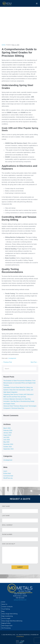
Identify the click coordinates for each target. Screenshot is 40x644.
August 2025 (7, 435)
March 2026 (7, 428)
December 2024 (8, 444)
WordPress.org (8, 478)
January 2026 (8, 433)
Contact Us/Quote (7, 607)
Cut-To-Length (6, 619)
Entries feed (7, 473)
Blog (3, 611)
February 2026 (8, 430)
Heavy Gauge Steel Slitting (10, 614)
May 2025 (6, 442)
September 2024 (8, 449)
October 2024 (8, 447)
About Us (4, 604)
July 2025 (6, 437)
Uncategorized (12, 358)
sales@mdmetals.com (20, 600)
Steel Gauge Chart (7, 626)
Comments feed (8, 476)
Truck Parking (6, 609)
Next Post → (34, 362)
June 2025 (7, 440)
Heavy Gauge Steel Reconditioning (12, 621)
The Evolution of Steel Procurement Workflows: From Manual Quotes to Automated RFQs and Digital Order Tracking (20, 383)
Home (3, 602)
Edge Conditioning (7, 616)
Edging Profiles (6, 623)
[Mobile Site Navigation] (37, 3)
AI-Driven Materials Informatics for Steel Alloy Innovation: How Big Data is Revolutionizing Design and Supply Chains (19, 401)
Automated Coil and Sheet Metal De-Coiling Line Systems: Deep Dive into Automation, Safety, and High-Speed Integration (18, 390)
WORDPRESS (20, 637)
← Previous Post (7, 362)
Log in (5, 471)
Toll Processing (6, 628)
